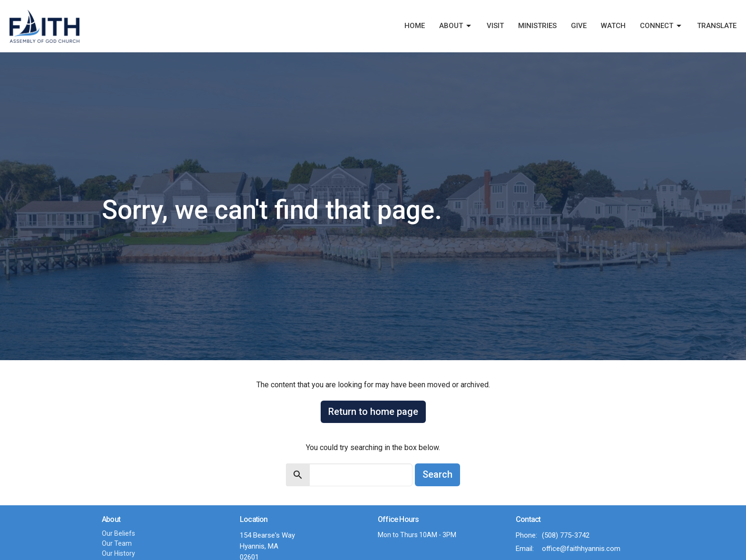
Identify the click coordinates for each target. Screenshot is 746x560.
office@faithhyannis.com (581, 549)
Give (579, 26)
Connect (661, 26)
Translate (717, 26)
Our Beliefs (118, 533)
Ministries (537, 26)
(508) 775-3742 (566, 535)
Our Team (117, 543)
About (456, 26)
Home (415, 26)
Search (437, 474)
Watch (613, 26)
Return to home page (373, 412)
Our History (118, 553)
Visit (495, 26)
